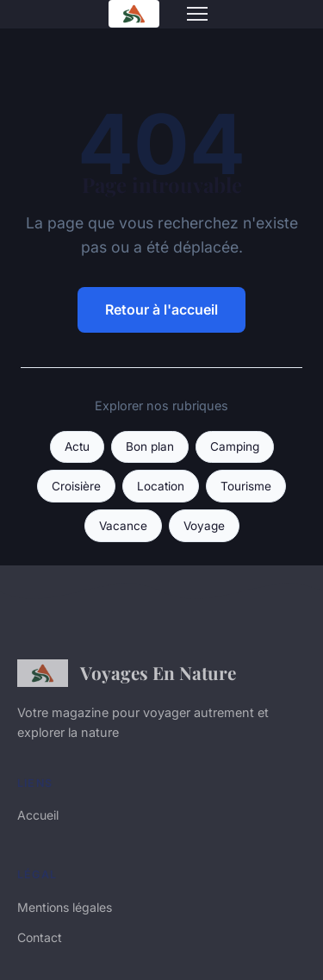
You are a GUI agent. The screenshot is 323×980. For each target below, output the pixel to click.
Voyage (204, 526)
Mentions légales (65, 907)
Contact (40, 937)
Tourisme (246, 486)
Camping (235, 446)
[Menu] (197, 14)
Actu (77, 446)
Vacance (123, 526)
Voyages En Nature (127, 673)
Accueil (38, 815)
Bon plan (150, 446)
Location (161, 486)
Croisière (76, 486)
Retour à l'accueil (161, 309)
